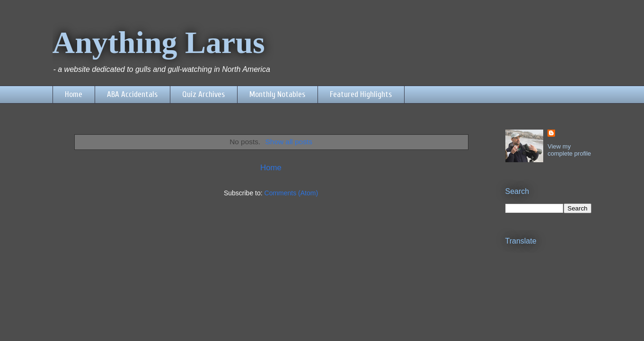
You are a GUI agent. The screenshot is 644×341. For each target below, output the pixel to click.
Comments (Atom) (291, 193)
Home (74, 94)
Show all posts (289, 142)
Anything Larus (159, 42)
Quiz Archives (203, 94)
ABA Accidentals (132, 94)
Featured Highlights (361, 94)
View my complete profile (569, 150)
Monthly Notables (277, 94)
